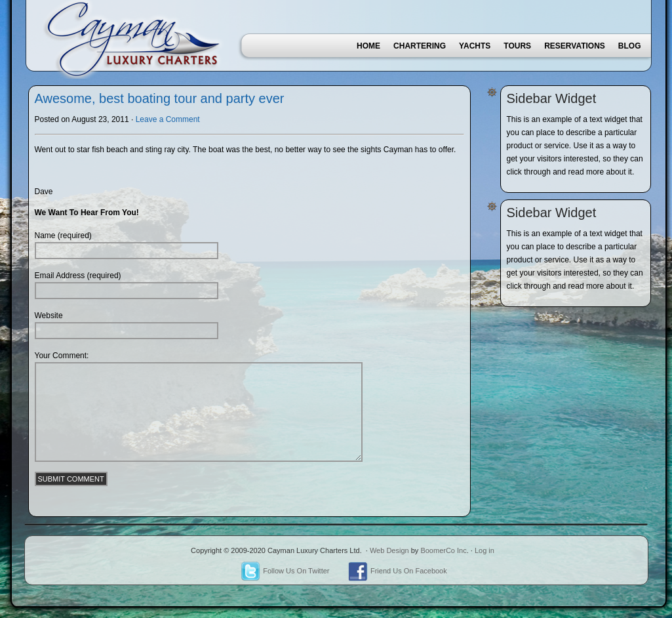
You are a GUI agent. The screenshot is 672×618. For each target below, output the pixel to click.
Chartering (420, 46)
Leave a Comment (168, 119)
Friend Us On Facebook (398, 571)
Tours (517, 46)
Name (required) (63, 236)
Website (49, 316)
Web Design (389, 550)
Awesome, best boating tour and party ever (160, 98)
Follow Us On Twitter (285, 571)
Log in (484, 550)
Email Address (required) (78, 276)
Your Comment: (62, 356)
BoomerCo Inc (443, 550)
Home (368, 46)
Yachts (475, 46)
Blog (630, 46)
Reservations (575, 46)
